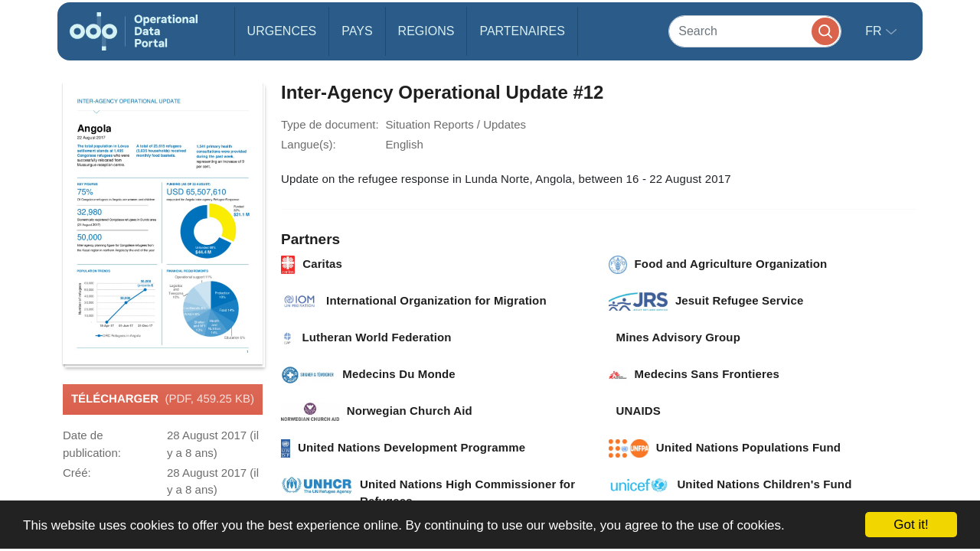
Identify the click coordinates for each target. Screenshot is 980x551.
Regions (426, 31)
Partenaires (522, 31)
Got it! (911, 525)
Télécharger (163, 399)
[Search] (755, 31)
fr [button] (875, 31)
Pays (357, 31)
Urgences (282, 31)
